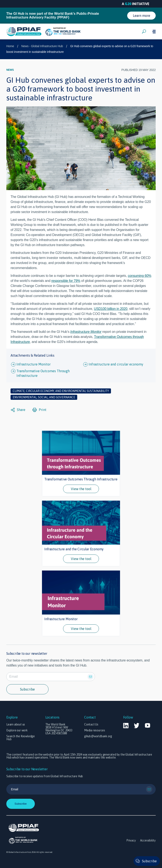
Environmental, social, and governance (44, 397)
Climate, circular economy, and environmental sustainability (61, 391)
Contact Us (91, 724)
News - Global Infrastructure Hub (42, 46)
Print (39, 410)
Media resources (95, 730)
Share (18, 410)
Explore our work (17, 730)
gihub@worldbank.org (98, 736)
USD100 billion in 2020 (111, 309)
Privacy (131, 840)
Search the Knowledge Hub (21, 738)
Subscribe (27, 689)
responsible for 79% (66, 281)
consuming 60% (140, 276)
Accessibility (148, 840)
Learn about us (16, 724)
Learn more (142, 16)
